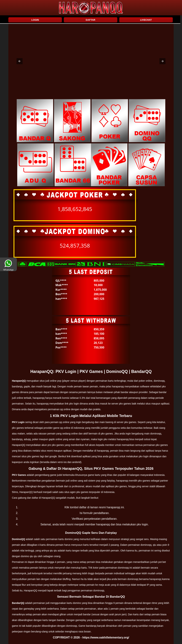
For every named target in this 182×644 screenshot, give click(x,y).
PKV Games (19, 475)
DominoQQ (18, 539)
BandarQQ (18, 603)
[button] (20, 61)
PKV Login (18, 422)
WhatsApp (8, 268)
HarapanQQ (19, 381)
